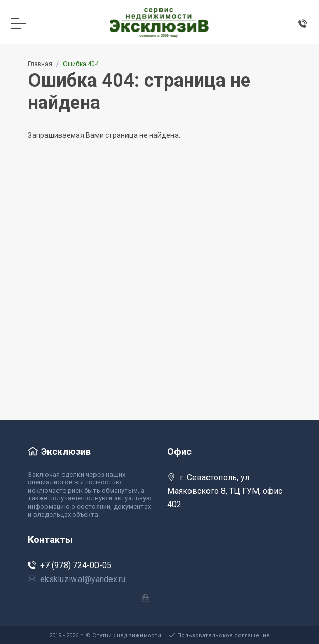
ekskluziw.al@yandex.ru (77, 579)
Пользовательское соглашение (220, 635)
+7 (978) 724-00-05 (70, 565)
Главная (40, 64)
